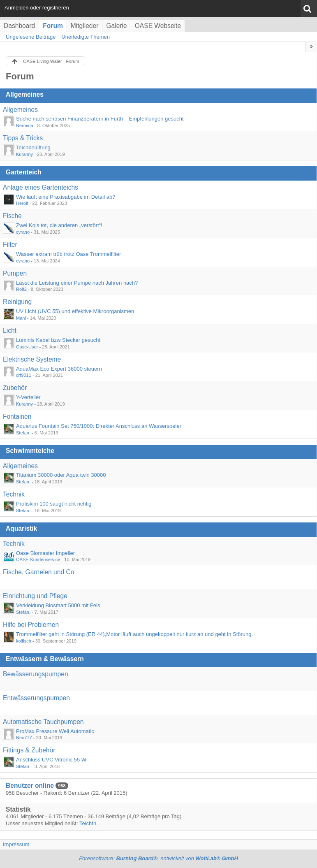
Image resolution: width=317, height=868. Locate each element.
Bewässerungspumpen (36, 674)
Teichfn (88, 823)
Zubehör (15, 388)
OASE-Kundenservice (38, 559)
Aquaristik (21, 528)
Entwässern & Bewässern (45, 659)
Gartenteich (24, 172)
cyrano (23, 232)
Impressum (16, 844)
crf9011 (24, 375)
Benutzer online (30, 786)
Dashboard (19, 26)
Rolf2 (21, 289)
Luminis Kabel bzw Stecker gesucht (58, 340)
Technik (14, 494)
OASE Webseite (158, 26)
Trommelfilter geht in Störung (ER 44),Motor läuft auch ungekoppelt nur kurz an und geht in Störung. (134, 634)
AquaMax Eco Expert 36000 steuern (59, 369)
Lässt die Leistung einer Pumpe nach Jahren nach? (77, 283)
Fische (12, 216)
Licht (10, 331)
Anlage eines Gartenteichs (40, 187)
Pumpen (15, 273)
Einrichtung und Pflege (35, 596)
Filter (10, 245)
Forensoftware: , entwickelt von (158, 858)
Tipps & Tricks (23, 138)
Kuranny (24, 154)
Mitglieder (85, 26)
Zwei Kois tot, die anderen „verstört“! (59, 225)
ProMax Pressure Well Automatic (55, 731)
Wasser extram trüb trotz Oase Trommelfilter (68, 254)
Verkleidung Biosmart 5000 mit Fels (58, 605)
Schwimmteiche (30, 451)
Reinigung (17, 302)
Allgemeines (25, 94)
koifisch (24, 641)
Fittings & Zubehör (29, 750)
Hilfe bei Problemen (31, 625)
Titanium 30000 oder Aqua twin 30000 (61, 475)
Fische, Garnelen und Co (38, 572)
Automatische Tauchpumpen (43, 722)
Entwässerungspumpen (36, 698)
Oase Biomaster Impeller (45, 553)
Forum (53, 26)
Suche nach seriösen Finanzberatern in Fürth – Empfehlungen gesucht (100, 119)
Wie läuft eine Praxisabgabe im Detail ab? (66, 197)
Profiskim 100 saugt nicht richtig (54, 504)
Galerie (116, 26)
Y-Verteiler (28, 397)
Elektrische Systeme (32, 359)
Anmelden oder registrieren (37, 8)
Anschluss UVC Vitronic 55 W (51, 760)
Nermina (25, 125)
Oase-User (27, 347)
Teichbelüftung (33, 147)
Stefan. (23, 433)
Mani (21, 318)
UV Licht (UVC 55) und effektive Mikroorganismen (75, 311)
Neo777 (24, 738)
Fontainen (17, 417)
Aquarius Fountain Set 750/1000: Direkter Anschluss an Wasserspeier (99, 426)
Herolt (22, 203)
